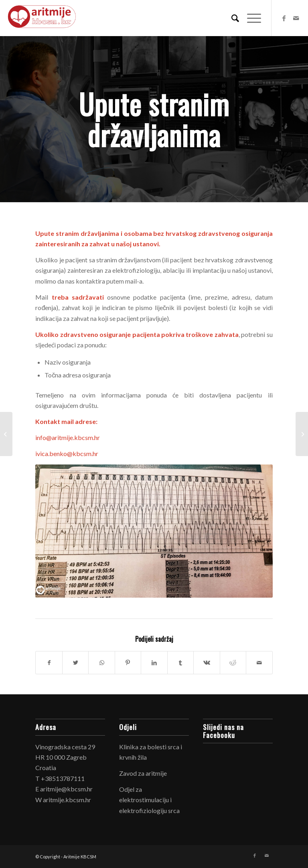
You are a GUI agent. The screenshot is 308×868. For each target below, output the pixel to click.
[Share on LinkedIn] (154, 663)
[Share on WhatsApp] (101, 663)
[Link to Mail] (296, 18)
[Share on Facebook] (49, 663)
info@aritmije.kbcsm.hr (68, 437)
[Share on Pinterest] (128, 663)
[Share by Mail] (259, 663)
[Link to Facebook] (284, 18)
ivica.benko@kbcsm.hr (67, 453)
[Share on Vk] (207, 663)
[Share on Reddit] (233, 663)
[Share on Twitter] (75, 663)
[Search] (231, 18)
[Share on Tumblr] (180, 663)
